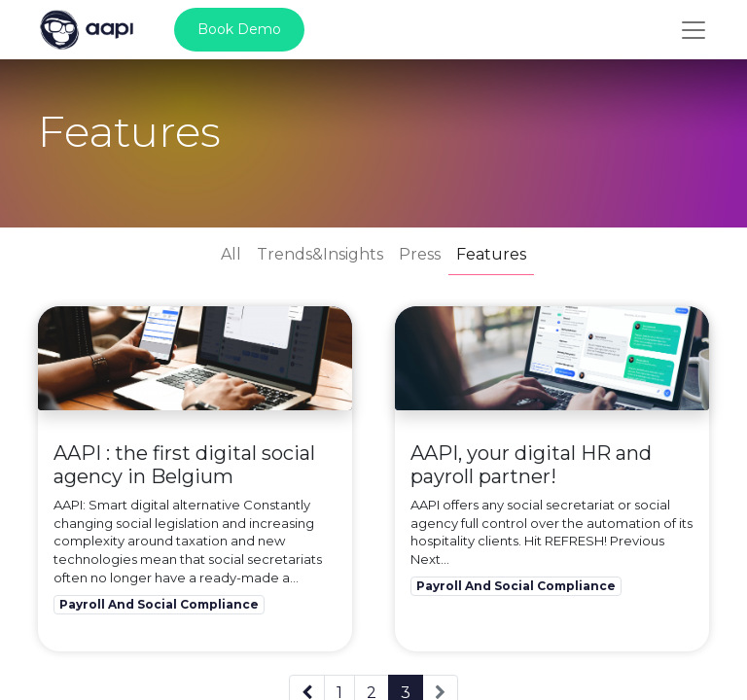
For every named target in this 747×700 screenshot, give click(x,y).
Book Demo (239, 29)
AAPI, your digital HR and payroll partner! (531, 465)
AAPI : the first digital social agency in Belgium (184, 465)
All (231, 254)
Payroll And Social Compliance (159, 604)
